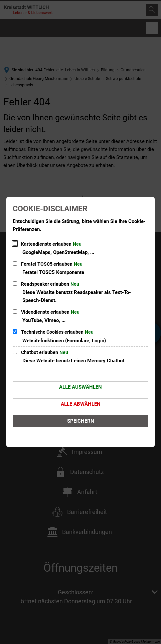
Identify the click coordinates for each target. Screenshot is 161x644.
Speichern (81, 421)
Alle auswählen (80, 387)
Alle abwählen (81, 404)
